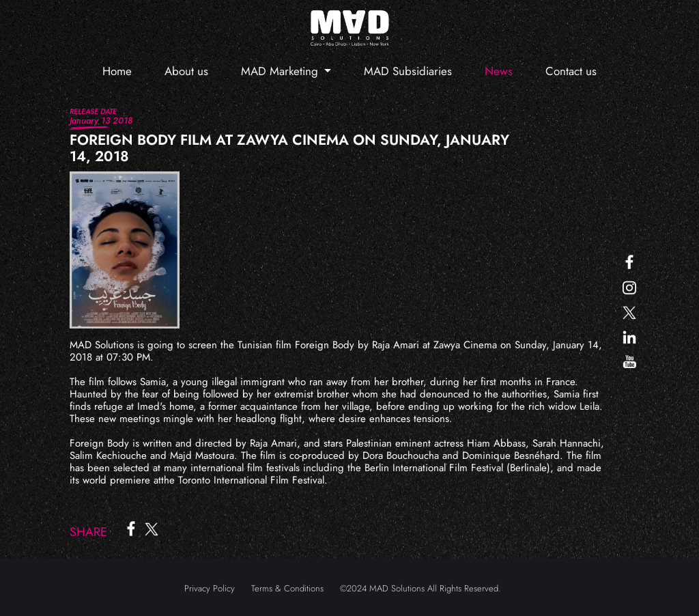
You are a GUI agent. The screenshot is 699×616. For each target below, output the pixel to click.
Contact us (571, 71)
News (499, 71)
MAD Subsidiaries (408, 71)
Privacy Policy (210, 588)
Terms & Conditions (287, 588)
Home (117, 71)
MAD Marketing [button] (281, 71)
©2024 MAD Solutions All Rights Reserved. (420, 588)
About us (186, 71)
